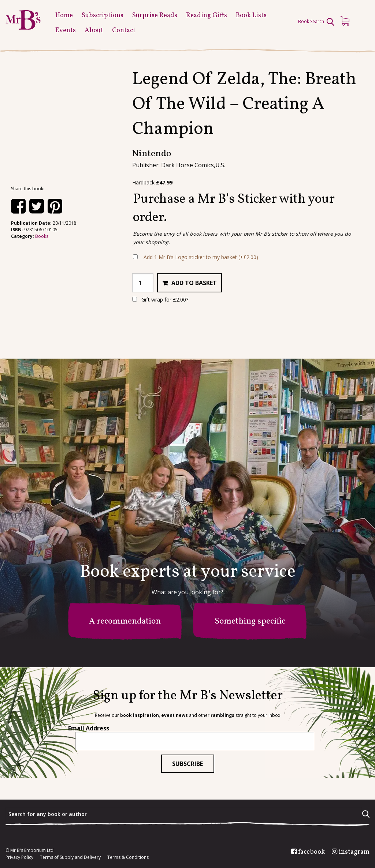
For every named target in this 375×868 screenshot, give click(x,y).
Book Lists (251, 16)
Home (64, 16)
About (94, 31)
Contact (124, 31)
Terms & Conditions (128, 857)
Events (66, 31)
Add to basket (194, 283)
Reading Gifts (207, 16)
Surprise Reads (155, 16)
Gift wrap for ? (160, 300)
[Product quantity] (143, 283)
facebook (311, 852)
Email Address (89, 728)
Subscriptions (103, 16)
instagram (354, 852)
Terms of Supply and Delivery (70, 857)
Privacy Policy (19, 857)
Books (42, 236)
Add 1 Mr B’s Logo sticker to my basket (201, 257)
